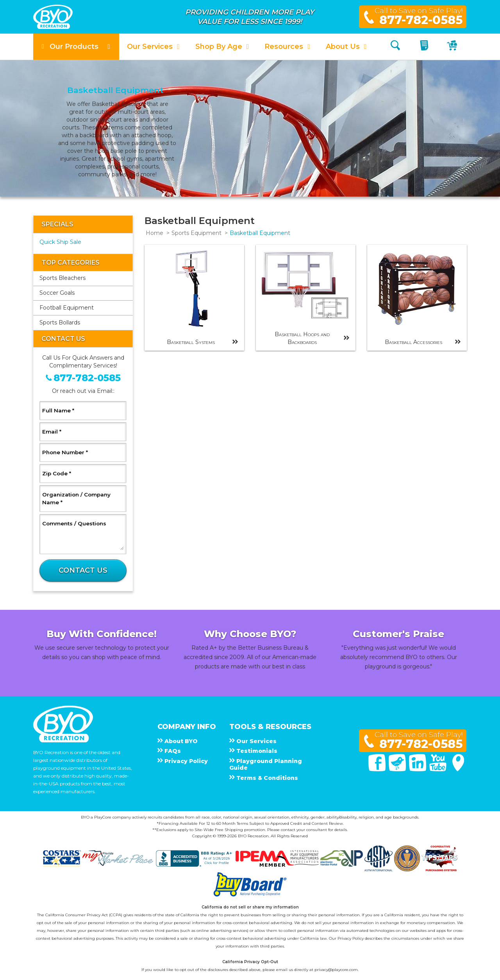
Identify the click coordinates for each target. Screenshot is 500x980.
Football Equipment (67, 308)
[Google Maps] (458, 769)
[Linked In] (418, 769)
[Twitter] (398, 769)
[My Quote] (425, 47)
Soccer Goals (57, 293)
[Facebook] (378, 769)
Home (154, 233)
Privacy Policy (351, 938)
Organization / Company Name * (76, 498)
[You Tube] (439, 769)
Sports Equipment (196, 233)
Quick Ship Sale (60, 242)
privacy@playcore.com (336, 970)
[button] (76, 47)
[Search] (395, 47)
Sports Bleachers (62, 278)
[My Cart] (453, 47)
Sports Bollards (60, 322)
